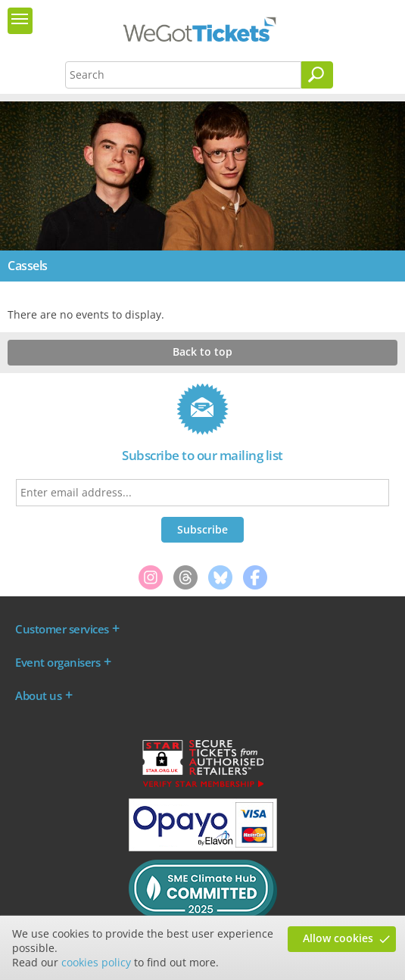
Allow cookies (338, 938)
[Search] (317, 75)
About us (38, 695)
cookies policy (96, 962)
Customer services (62, 629)
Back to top (202, 352)
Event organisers (58, 662)
